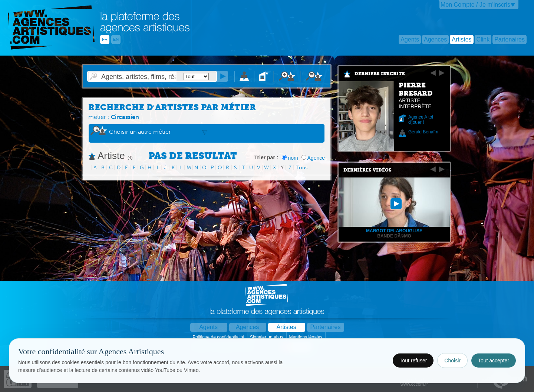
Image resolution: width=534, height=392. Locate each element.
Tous (302, 168)
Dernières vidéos (367, 170)
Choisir (452, 361)
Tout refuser (413, 361)
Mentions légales (306, 337)
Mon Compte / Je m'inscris (475, 5)
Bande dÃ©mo (394, 236)
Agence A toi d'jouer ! (421, 120)
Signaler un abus (267, 337)
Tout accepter (494, 361)
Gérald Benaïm (423, 132)
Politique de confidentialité (219, 337)
